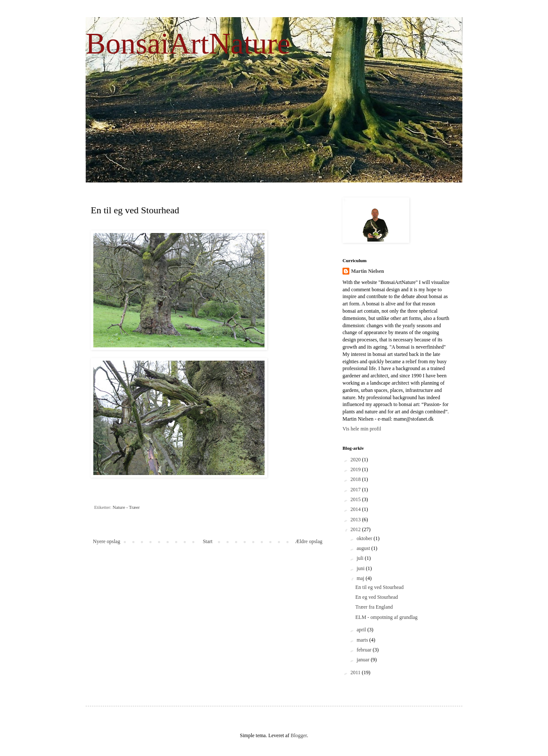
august (364, 548)
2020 (356, 460)
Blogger (299, 735)
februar (365, 650)
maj (361, 578)
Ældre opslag (309, 541)
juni (361, 568)
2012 (356, 529)
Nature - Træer (126, 507)
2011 (356, 672)
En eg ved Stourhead (377, 597)
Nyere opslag (107, 541)
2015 (356, 499)
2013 (356, 520)
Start (208, 541)
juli (361, 558)
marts (363, 640)
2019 (356, 469)
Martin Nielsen (368, 271)
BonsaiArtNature (188, 43)
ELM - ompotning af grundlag (386, 617)
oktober (365, 538)
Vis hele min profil (362, 429)
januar (364, 660)
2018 (356, 479)
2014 (356, 509)
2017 (356, 490)
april (362, 630)
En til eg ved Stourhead (380, 587)
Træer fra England (374, 607)
